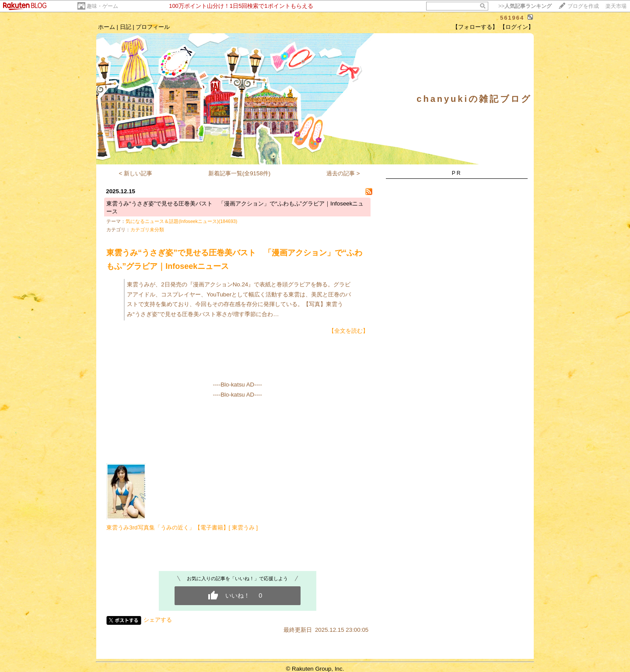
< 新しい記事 (136, 173)
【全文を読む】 (348, 331)
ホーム (107, 27)
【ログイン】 (517, 27)
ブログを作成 (583, 6)
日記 (126, 27)
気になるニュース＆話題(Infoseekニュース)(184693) (181, 221)
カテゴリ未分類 (147, 230)
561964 (512, 18)
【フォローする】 (475, 27)
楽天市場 (616, 6)
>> (525, 6)
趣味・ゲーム (102, 6)
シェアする (158, 620)
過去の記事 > (343, 173)
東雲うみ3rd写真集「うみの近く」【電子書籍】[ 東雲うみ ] (182, 528)
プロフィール (153, 27)
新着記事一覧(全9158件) (240, 173)
